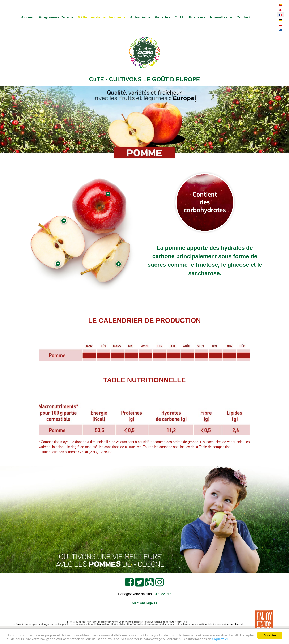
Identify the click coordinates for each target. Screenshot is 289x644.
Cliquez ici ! (162, 594)
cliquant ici (220, 639)
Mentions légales (144, 603)
